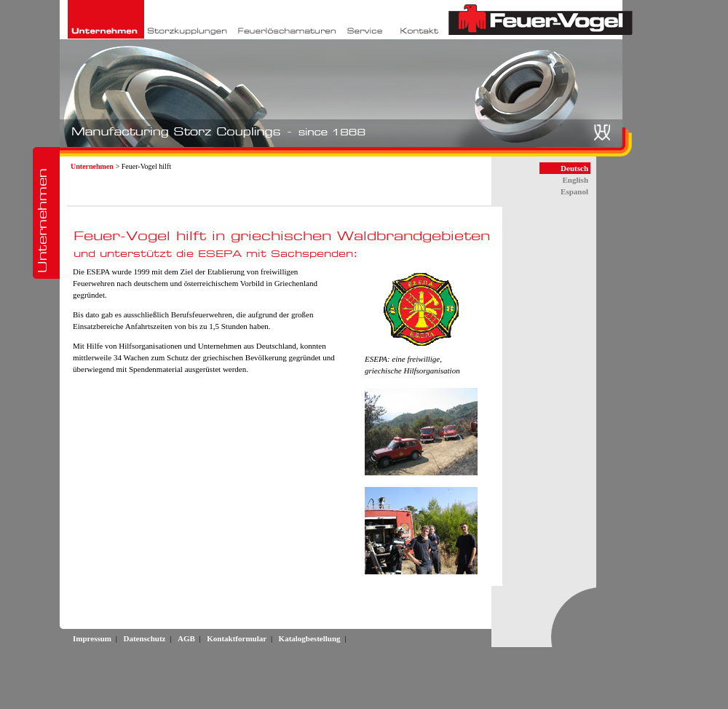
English (575, 180)
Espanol (574, 191)
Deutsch (574, 168)
